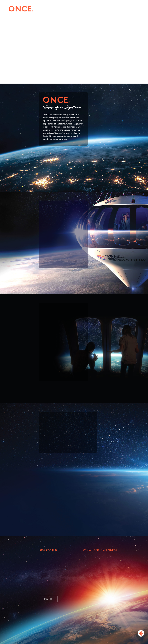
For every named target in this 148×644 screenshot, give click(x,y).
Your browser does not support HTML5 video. (74, 37)
